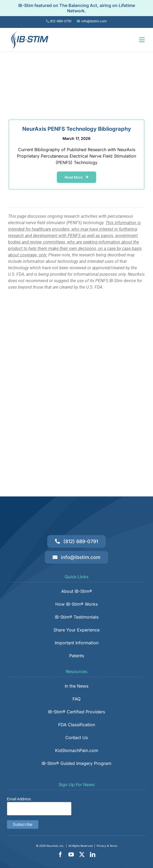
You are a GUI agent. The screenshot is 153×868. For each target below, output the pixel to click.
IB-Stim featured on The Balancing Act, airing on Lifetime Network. (77, 8)
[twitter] (82, 855)
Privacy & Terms (107, 846)
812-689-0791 (61, 21)
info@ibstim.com (94, 21)
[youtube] (71, 855)
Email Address (19, 799)
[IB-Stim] (28, 33)
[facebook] (60, 855)
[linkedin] (93, 855)
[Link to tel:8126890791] (48, 21)
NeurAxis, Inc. (55, 846)
